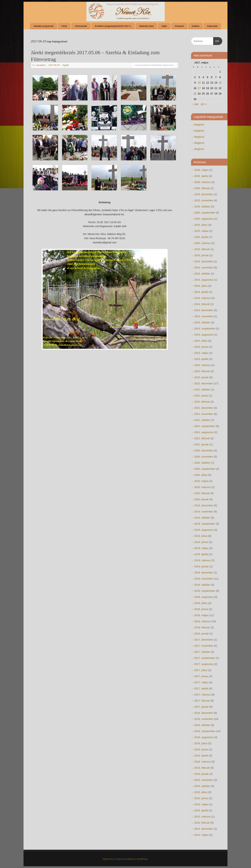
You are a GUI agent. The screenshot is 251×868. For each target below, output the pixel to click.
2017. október (202, 652)
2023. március (202, 365)
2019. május (201, 548)
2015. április (201, 810)
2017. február (202, 701)
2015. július (201, 792)
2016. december (204, 713)
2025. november (204, 200)
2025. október (202, 206)
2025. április (201, 237)
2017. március (202, 694)
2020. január (201, 499)
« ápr (196, 104)
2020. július (201, 475)
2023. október (202, 322)
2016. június (201, 749)
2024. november (204, 267)
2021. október (202, 420)
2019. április (201, 554)
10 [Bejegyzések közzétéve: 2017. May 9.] (199, 83)
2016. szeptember (205, 731)
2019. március (202, 560)
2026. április (201, 176)
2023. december (204, 310)
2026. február (202, 188)
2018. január (201, 633)
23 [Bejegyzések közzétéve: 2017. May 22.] (195, 94)
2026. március (202, 182)
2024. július (201, 286)
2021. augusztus (204, 432)
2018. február (202, 627)
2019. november (204, 511)
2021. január (201, 444)
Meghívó (199, 125)
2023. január (201, 377)
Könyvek (179, 26)
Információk (81, 26)
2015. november (204, 780)
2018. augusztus (204, 597)
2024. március (202, 298)
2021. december (204, 408)
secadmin (41, 65)
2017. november (204, 646)
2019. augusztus (204, 530)
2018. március (202, 621)
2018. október (202, 585)
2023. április (201, 359)
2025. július (201, 225)
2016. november (204, 719)
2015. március (202, 816)
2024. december (204, 261)
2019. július (201, 536)
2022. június (201, 396)
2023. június (201, 347)
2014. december (204, 829)
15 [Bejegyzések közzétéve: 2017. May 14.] (220, 83)
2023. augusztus (204, 335)
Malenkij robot (146, 26)
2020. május (201, 481)
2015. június (201, 798)
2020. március (202, 487)
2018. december (204, 572)
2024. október (202, 274)
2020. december (204, 450)
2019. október (202, 518)
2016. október (202, 725)
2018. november (204, 579)
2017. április (201, 688)
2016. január (201, 774)
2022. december (204, 383)
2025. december (204, 194)
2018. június (201, 609)
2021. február (202, 438)
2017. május (201, 682)
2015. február (202, 823)
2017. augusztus (204, 664)
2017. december (204, 640)
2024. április (201, 292)
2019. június (201, 542)
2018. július (201, 603)
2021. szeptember (205, 426)
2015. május (201, 804)
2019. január (201, 566)
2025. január (201, 255)
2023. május (201, 353)
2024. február (202, 304)
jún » (204, 104)
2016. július (201, 743)
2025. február (202, 249)
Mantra (131, 859)
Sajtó (164, 26)
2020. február (202, 493)
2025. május (201, 231)
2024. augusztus (204, 280)
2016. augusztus (204, 737)
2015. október (202, 786)
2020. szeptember (205, 469)
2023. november (204, 316)
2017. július (201, 670)
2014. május (201, 835)
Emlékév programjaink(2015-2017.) (113, 26)
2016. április (201, 755)
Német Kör (108, 859)
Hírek (64, 26)
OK (216, 41)
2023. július (201, 341)
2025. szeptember (205, 213)
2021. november (204, 414)
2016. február (202, 768)
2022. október (202, 389)
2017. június (201, 676)
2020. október (202, 463)
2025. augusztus (204, 219)
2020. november (204, 457)
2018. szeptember (205, 591)
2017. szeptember (205, 658)
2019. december (204, 505)
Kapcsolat (212, 26)
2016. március (202, 762)
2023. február (202, 371)
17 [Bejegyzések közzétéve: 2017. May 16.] (199, 88)
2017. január (201, 707)
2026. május (201, 170)
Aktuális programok (44, 26)
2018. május (201, 615)
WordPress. (143, 859)
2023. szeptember (205, 328)
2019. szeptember (205, 524)
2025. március (202, 243)
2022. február (202, 402)
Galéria (195, 26)
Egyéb (66, 65)
